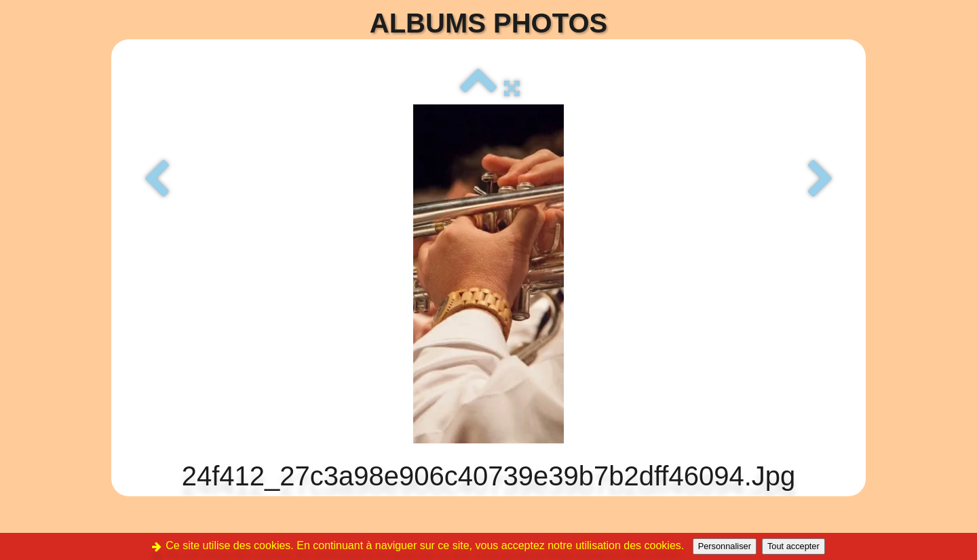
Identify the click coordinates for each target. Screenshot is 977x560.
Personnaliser (725, 546)
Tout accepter (793, 546)
